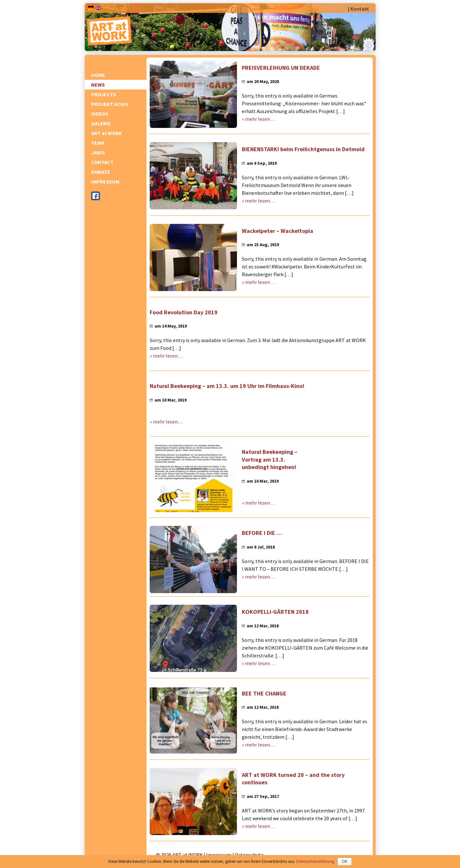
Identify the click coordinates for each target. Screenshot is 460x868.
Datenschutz (249, 855)
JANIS (98, 152)
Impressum (219, 855)
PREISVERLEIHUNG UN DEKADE (281, 68)
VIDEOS (100, 114)
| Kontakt (358, 9)
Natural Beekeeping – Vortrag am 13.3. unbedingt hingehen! (270, 459)
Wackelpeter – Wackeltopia (278, 231)
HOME (98, 75)
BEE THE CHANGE (264, 693)
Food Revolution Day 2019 (184, 312)
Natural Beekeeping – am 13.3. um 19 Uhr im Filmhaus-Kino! (227, 386)
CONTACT (102, 162)
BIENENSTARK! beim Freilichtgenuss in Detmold (303, 149)
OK (344, 862)
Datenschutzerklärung (315, 861)
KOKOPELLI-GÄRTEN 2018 (275, 612)
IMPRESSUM (105, 182)
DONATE (101, 172)
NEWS (98, 85)
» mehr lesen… (258, 119)
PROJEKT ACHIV (110, 104)
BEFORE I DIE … (262, 533)
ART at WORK (107, 133)
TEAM (98, 143)
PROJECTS (104, 94)
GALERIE (101, 123)
